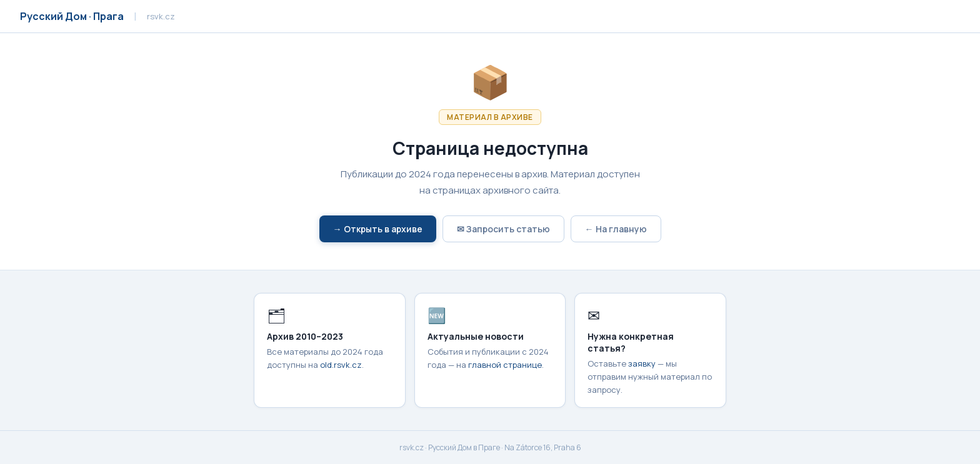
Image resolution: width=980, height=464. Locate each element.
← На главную (616, 229)
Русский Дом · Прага (72, 16)
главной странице (505, 365)
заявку (642, 363)
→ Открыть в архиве (378, 229)
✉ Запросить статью (503, 229)
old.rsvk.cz (341, 365)
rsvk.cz (412, 447)
